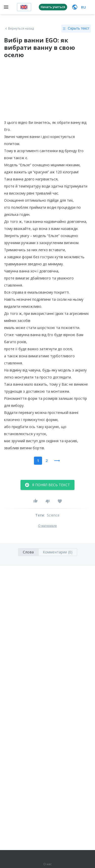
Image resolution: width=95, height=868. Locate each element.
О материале (47, 526)
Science (53, 515)
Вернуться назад (19, 29)
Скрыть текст (76, 29)
